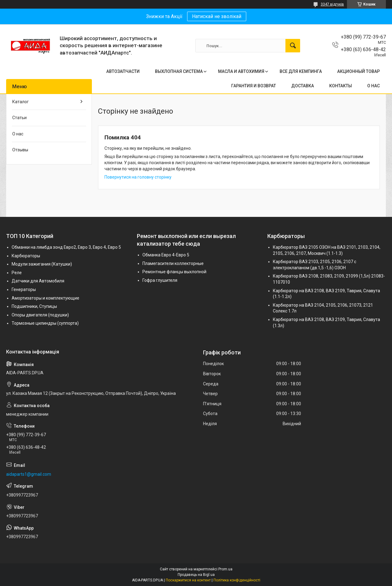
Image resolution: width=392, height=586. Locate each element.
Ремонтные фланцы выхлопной (174, 272)
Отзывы (20, 150)
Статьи (19, 118)
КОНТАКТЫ (341, 86)
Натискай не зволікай (217, 16)
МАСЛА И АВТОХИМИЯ (241, 71)
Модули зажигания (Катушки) (42, 264)
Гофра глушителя (160, 280)
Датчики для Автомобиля (38, 281)
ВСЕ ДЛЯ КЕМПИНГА (301, 71)
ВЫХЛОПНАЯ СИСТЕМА (179, 71)
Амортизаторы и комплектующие (45, 298)
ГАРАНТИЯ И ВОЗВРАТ (254, 86)
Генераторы (24, 289)
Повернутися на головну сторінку (138, 177)
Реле (17, 273)
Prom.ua (225, 569)
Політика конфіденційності (237, 580)
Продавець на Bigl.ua (196, 575)
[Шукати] (293, 46)
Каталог (21, 102)
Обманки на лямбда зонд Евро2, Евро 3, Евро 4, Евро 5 (66, 247)
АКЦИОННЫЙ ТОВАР (358, 71)
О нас (18, 134)
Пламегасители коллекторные (173, 263)
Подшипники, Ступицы (34, 306)
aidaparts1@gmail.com (29, 474)
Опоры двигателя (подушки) (40, 315)
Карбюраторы (26, 256)
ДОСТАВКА (303, 86)
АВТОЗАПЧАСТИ (123, 71)
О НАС (373, 86)
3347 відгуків (332, 4)
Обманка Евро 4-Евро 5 (166, 255)
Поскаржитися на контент (188, 580)
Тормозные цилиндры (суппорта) (45, 323)
